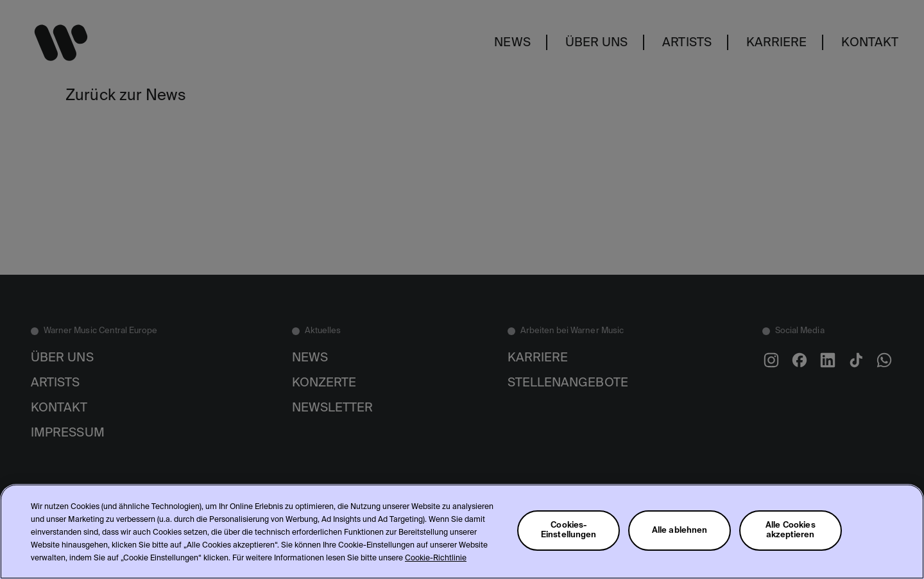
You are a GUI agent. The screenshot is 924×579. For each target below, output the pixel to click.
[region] (462, 531)
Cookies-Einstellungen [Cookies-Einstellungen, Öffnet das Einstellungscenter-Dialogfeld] (569, 530)
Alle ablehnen (680, 531)
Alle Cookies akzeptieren (791, 530)
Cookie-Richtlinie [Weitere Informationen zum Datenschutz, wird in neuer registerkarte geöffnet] (436, 558)
